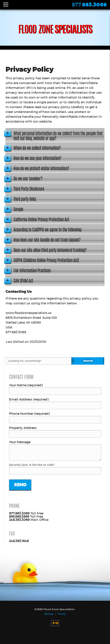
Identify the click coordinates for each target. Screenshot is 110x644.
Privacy (62, 614)
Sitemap (49, 614)
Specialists (55, 30)
